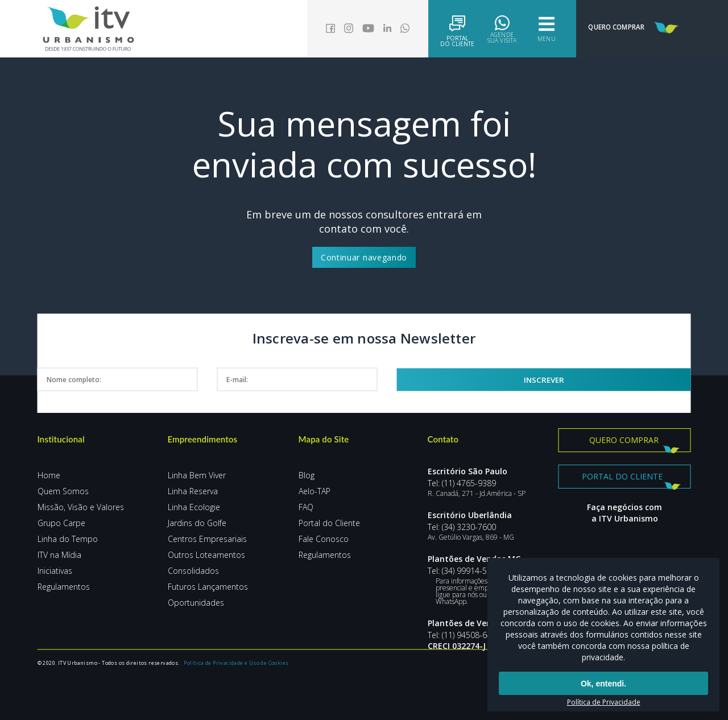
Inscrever (584, 379)
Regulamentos (64, 587)
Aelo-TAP (315, 491)
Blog (307, 475)
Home (49, 475)
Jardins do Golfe (197, 523)
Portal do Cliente (329, 523)
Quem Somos (63, 491)
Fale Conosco (324, 539)
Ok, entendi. (603, 685)
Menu (529, 29)
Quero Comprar (627, 28)
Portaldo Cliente (440, 30)
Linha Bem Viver (197, 475)
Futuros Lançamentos (208, 587)
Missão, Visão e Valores (81, 507)
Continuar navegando (364, 257)
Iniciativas (55, 571)
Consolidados (193, 571)
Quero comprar (624, 440)
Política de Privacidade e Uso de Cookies (239, 691)
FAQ (306, 507)
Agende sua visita (484, 29)
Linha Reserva (193, 491)
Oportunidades (196, 603)
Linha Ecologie (194, 507)
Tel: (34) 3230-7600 (462, 527)
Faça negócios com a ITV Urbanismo (624, 517)
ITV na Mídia (59, 555)
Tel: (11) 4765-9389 (462, 483)
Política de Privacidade (604, 702)
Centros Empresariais (207, 539)
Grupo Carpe (61, 523)
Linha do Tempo (68, 539)
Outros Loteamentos (206, 555)
